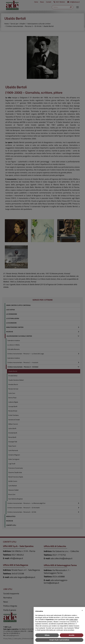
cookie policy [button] (73, 620)
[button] (82, 610)
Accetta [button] (72, 635)
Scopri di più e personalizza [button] (59, 640)
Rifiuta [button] (47, 635)
